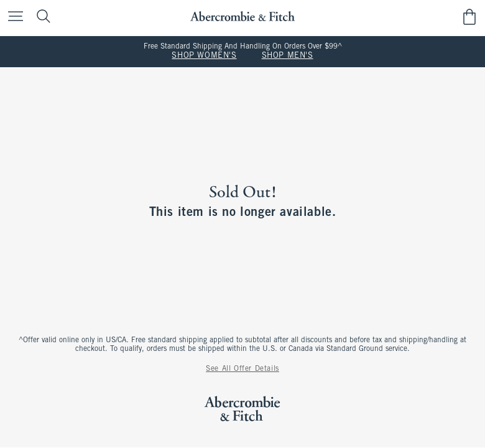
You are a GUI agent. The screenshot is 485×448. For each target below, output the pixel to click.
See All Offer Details (242, 369)
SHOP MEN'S (288, 56)
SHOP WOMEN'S (204, 56)
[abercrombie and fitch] (242, 16)
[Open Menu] (12, 17)
